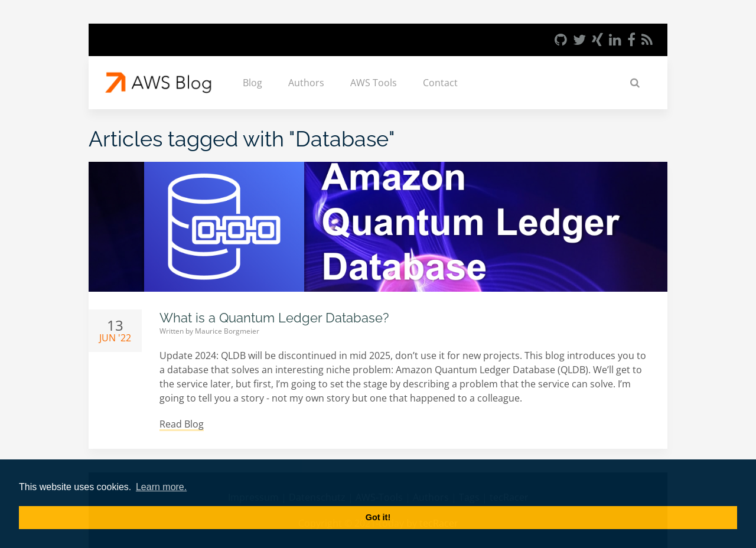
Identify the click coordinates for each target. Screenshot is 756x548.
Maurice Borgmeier (227, 331)
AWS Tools (374, 83)
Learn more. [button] (161, 487)
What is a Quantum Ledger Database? (274, 318)
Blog (252, 83)
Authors (306, 83)
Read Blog (182, 424)
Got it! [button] (378, 517)
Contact (440, 83)
